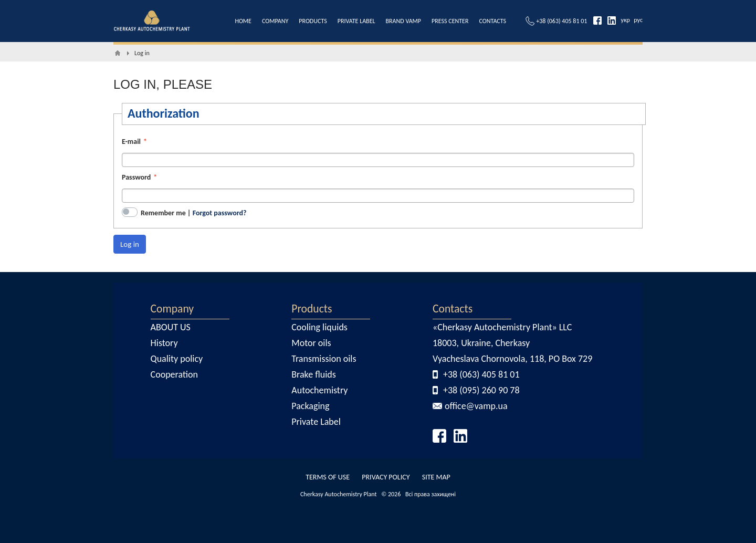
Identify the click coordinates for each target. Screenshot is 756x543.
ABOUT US (171, 327)
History (164, 343)
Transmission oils (324, 359)
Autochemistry (319, 390)
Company (172, 309)
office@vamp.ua (476, 406)
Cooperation (174, 374)
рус (638, 20)
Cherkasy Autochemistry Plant (339, 494)
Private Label (316, 422)
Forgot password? (220, 213)
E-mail (131, 142)
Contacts (453, 309)
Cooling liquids (319, 327)
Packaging (310, 406)
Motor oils (311, 343)
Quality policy (177, 359)
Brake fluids (314, 374)
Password (136, 177)
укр (626, 20)
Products (312, 309)
